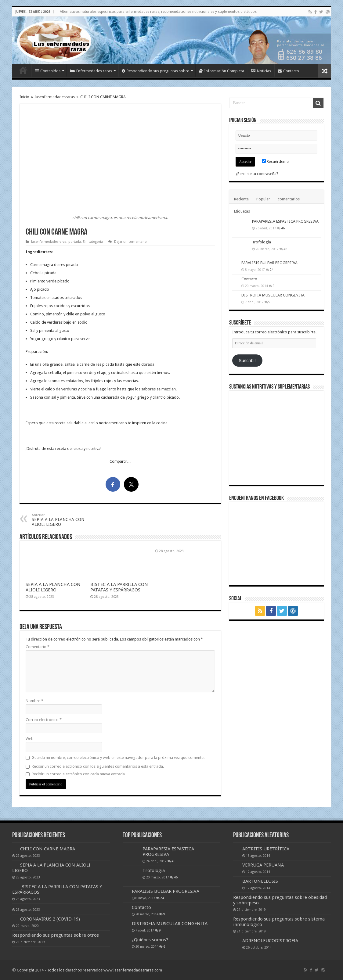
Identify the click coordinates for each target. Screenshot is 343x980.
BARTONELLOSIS (260, 881)
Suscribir (247, 361)
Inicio (23, 70)
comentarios (289, 199)
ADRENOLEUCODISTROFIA (270, 941)
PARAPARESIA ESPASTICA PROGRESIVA (285, 221)
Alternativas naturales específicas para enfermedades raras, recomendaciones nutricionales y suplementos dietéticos (158, 12)
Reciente (241, 199)
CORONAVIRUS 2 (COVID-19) (50, 919)
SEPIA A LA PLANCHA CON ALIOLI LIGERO (63, 520)
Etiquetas (242, 211)
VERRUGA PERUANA (263, 865)
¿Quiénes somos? (150, 940)
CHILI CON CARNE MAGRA (48, 849)
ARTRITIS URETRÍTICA (266, 849)
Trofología (262, 242)
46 (283, 228)
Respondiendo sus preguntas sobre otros (56, 935)
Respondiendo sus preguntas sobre (155, 71)
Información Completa (222, 71)
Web (30, 739)
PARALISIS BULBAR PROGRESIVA (269, 263)
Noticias (261, 71)
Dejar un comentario (130, 242)
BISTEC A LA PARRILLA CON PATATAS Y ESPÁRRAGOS (119, 587)
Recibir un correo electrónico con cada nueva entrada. (79, 774)
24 (272, 270)
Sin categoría (93, 242)
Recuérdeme (275, 162)
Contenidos (48, 71)
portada (75, 242)
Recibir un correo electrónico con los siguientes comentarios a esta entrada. (98, 766)
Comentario (38, 647)
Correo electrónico (44, 720)
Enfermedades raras (91, 71)
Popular (263, 199)
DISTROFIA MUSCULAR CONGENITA (273, 295)
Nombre (34, 701)
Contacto (288, 71)
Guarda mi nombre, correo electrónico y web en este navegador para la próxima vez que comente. (118, 757)
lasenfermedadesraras (55, 97)
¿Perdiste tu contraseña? (257, 174)
